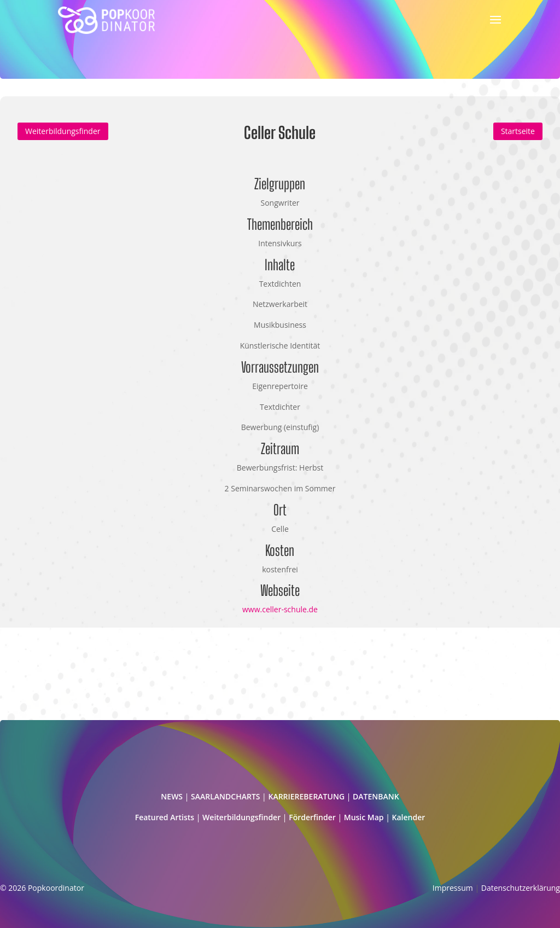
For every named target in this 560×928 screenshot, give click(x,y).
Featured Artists (165, 817)
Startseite (518, 131)
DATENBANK (376, 796)
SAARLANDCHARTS (225, 796)
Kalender (409, 817)
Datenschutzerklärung (521, 888)
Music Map (364, 817)
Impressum (453, 888)
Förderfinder (312, 817)
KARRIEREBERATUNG (306, 796)
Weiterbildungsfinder (63, 131)
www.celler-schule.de (280, 609)
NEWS (172, 796)
